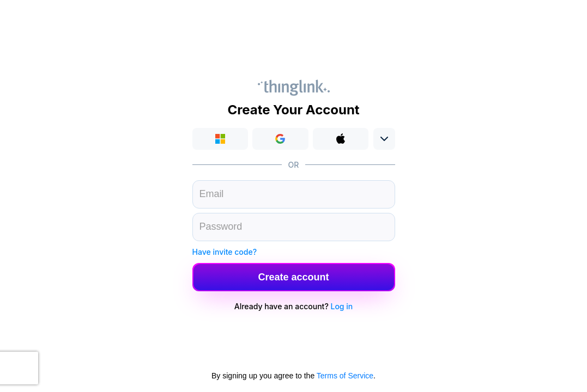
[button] (280, 139)
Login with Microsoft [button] (220, 139)
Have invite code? (225, 252)
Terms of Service (345, 376)
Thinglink (294, 88)
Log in (342, 306)
